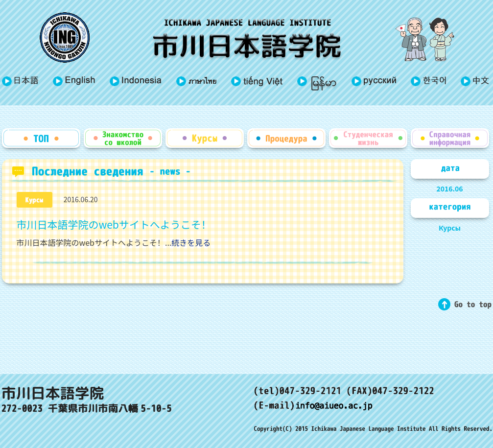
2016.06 (449, 189)
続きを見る (191, 242)
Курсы (450, 228)
